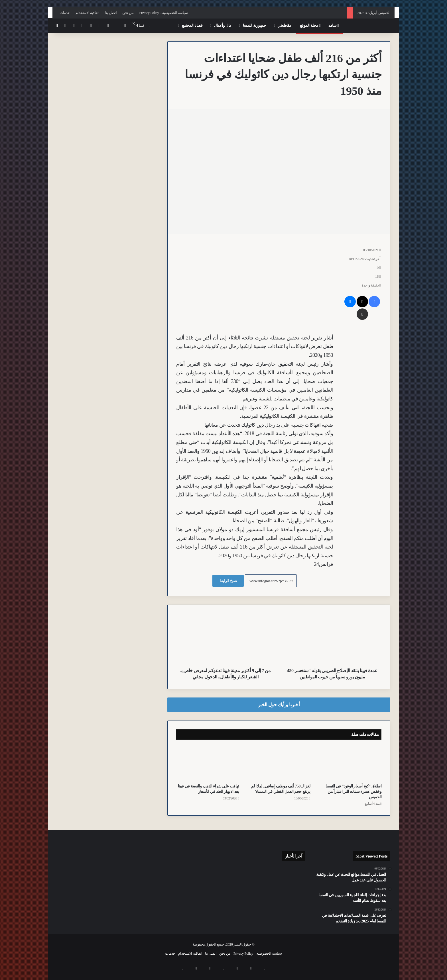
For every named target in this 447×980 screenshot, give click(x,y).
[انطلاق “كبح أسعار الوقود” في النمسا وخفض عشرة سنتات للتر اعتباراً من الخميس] (350, 763)
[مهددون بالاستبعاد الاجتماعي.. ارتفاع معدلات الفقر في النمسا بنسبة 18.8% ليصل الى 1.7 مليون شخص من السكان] (266, 889)
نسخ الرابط (228, 581)
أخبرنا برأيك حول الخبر (279, 705)
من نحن (128, 13)
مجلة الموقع (310, 25)
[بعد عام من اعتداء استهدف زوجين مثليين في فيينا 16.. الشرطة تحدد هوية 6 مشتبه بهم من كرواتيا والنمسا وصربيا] (266, 874)
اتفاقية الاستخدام (88, 13)
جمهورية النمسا (255, 25)
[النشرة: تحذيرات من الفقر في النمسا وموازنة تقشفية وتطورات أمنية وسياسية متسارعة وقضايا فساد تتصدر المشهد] (293, 889)
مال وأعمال (223, 25)
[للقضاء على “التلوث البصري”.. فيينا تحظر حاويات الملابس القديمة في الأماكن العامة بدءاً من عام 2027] (266, 907)
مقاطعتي (285, 25)
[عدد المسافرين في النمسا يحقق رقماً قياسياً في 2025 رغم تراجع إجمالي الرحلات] (293, 874)
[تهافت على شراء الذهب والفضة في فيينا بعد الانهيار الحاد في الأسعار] (208, 763)
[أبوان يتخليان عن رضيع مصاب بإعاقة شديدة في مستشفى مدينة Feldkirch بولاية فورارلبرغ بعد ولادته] (240, 874)
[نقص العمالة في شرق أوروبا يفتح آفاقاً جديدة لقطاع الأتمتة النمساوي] (240, 907)
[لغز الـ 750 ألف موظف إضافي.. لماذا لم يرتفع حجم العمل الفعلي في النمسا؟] (279, 763)
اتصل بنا (111, 13)
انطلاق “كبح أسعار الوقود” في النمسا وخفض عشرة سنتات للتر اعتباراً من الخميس (354, 792)
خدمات (65, 13)
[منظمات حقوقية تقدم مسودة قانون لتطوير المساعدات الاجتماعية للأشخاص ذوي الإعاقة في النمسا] (240, 889)
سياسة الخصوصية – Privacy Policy (163, 13)
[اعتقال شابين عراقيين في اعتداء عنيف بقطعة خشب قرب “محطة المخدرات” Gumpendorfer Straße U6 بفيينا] (293, 907)
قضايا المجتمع (192, 25)
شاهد (334, 25)
